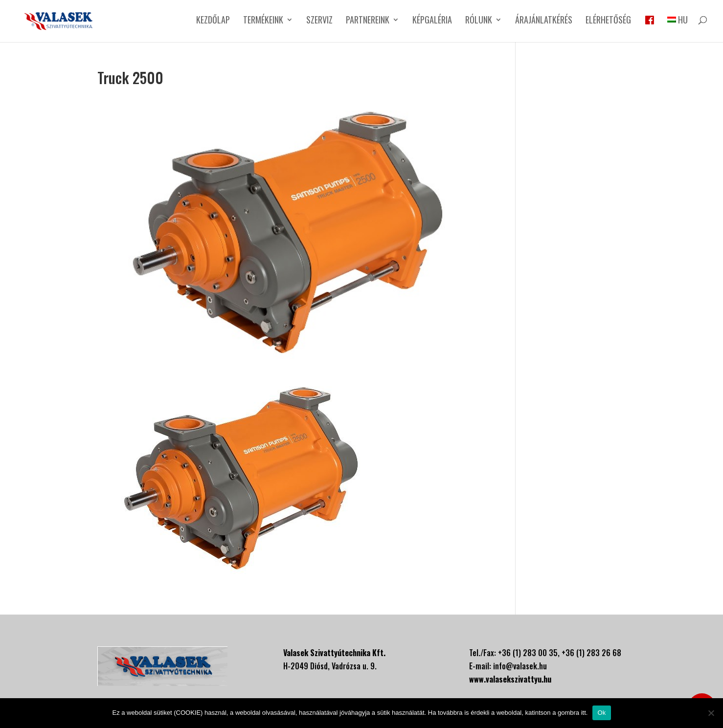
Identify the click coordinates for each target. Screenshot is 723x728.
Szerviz (319, 21)
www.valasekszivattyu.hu (510, 679)
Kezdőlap (213, 21)
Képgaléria (432, 21)
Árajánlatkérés (544, 21)
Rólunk (479, 21)
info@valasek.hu (520, 666)
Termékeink (263, 21)
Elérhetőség (608, 21)
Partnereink (368, 21)
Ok (601, 713)
